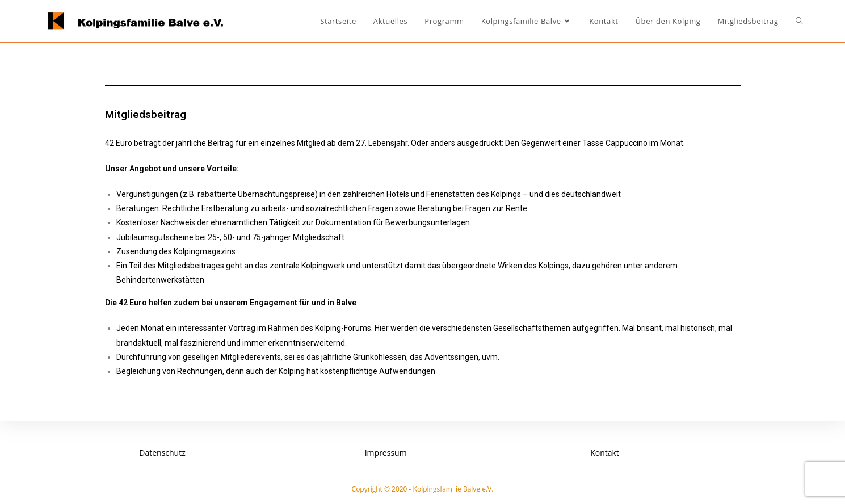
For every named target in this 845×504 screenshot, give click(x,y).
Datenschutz (162, 453)
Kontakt (605, 453)
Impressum (386, 453)
